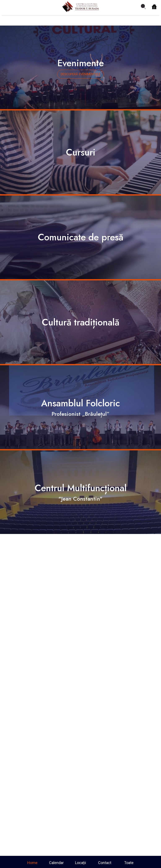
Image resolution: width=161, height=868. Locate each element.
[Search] (143, 7)
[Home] (154, 7)
